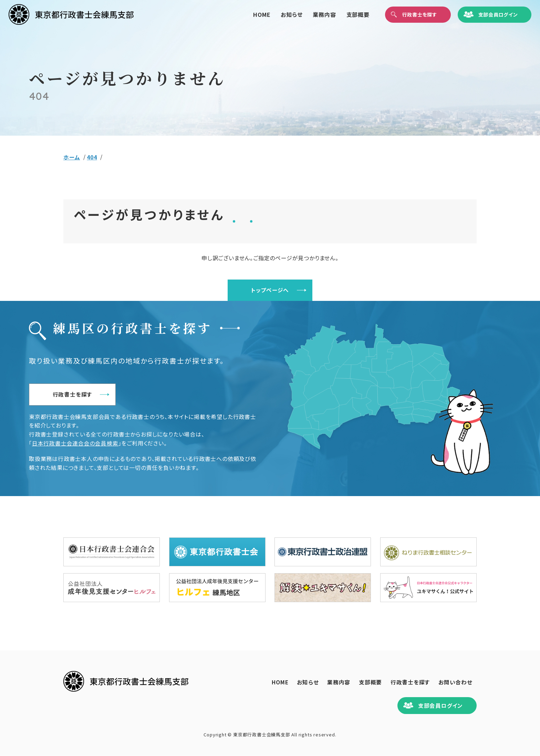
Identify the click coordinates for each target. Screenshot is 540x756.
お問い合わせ (454, 682)
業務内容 (313, 15)
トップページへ (270, 290)
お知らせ (279, 15)
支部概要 (346, 15)
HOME (250, 15)
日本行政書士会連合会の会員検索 (75, 443)
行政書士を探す (77, 395)
